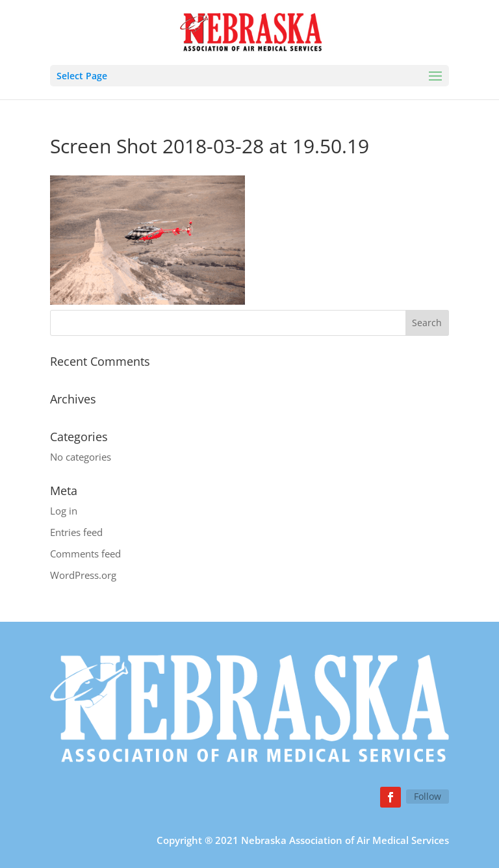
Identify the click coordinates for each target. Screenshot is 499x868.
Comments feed (85, 554)
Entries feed (76, 532)
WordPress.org (83, 575)
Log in (64, 511)
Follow (428, 796)
